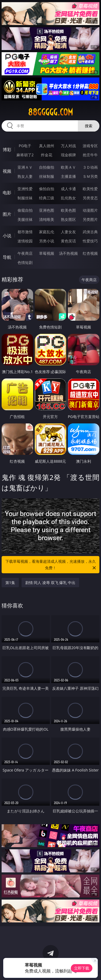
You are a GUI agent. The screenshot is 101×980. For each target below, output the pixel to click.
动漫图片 (90, 210)
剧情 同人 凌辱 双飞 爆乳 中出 (50, 583)
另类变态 (90, 198)
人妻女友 (68, 232)
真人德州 (47, 146)
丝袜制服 (47, 176)
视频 (7, 171)
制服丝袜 (25, 198)
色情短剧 (25, 262)
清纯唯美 (47, 219)
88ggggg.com (50, 112)
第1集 (10, 583)
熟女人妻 (25, 176)
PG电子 (25, 146)
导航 (7, 257)
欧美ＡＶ (68, 167)
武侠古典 (90, 232)
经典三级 (47, 198)
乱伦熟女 (68, 198)
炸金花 (47, 155)
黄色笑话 (68, 241)
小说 (7, 236)
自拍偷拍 (47, 167)
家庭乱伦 (47, 232)
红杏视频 (90, 253)
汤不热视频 (68, 253)
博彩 (7, 150)
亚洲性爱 (25, 189)
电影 (7, 193)
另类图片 (90, 219)
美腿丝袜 (25, 219)
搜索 (89, 126)
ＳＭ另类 (90, 176)
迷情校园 (25, 241)
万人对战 (68, 146)
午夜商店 (25, 253)
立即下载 (82, 968)
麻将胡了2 (25, 155)
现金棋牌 (68, 155)
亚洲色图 (47, 210)
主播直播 (68, 176)
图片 (7, 214)
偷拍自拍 (47, 189)
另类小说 (47, 241)
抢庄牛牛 (90, 155)
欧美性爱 (90, 189)
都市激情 (25, 232)
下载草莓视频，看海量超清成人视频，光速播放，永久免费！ (51, 565)
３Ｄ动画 (90, 167)
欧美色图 (68, 210)
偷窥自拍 (25, 210)
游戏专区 (90, 146)
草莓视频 (47, 253)
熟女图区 (68, 219)
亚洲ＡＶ (25, 167)
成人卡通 (68, 189)
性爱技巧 (90, 241)
